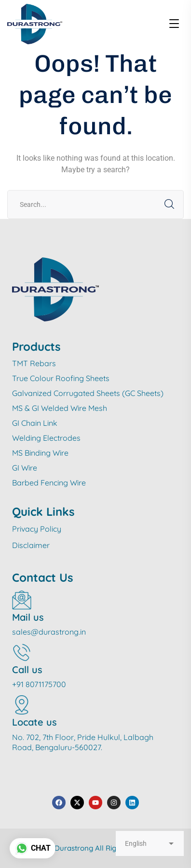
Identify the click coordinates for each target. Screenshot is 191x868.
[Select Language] (150, 843)
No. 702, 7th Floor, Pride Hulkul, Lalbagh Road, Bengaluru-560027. (83, 742)
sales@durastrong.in (49, 632)
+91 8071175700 (39, 684)
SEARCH (169, 204)
